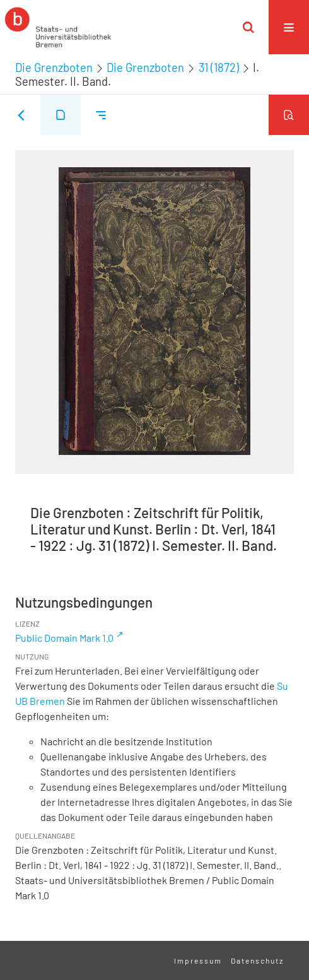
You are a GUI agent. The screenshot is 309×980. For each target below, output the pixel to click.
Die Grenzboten (54, 68)
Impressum (198, 960)
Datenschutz (257, 960)
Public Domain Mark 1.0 (64, 638)
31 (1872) (219, 68)
